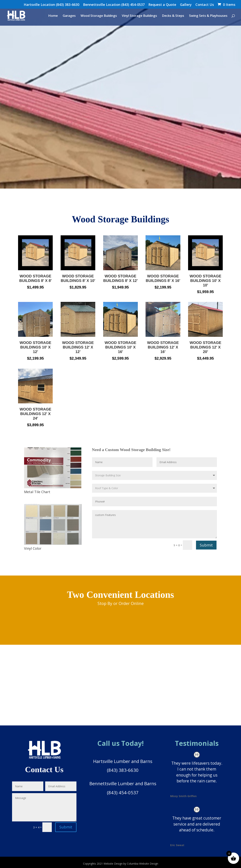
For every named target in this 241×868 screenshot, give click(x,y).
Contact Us (205, 5)
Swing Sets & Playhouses (208, 16)
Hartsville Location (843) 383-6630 (51, 5)
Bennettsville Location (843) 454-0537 (114, 5)
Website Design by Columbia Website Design (131, 864)
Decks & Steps (173, 16)
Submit (206, 545)
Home (53, 16)
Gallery (186, 5)
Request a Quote (162, 5)
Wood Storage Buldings (99, 16)
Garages (69, 16)
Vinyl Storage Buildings (139, 16)
